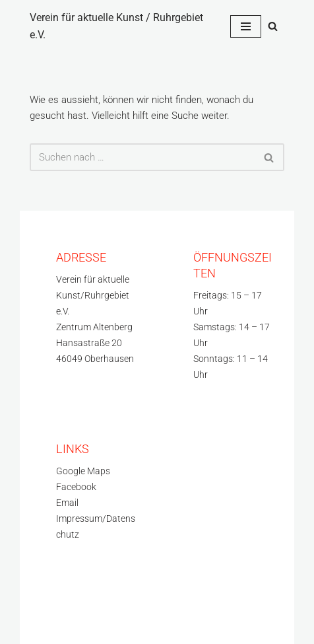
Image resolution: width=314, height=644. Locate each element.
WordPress (53, 621)
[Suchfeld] (273, 26)
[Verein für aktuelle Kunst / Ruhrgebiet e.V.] (120, 26)
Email (67, 503)
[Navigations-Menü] (246, 26)
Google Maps (83, 471)
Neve (41, 605)
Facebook (76, 487)
